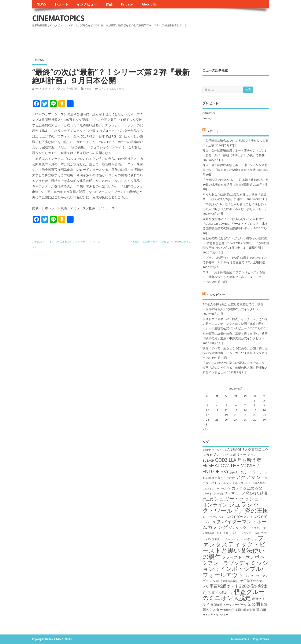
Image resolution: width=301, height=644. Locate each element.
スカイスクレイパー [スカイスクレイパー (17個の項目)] (214, 517)
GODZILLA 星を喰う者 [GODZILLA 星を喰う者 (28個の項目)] (238, 460)
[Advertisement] (188, 40)
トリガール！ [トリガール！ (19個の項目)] (228, 533)
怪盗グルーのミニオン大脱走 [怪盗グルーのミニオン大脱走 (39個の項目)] (233, 595)
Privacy (127, 4)
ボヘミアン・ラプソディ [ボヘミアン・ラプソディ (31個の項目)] (234, 560)
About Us (149, 4)
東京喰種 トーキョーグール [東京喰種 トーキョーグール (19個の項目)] (228, 605)
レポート (62, 4)
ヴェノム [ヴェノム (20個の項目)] (209, 581)
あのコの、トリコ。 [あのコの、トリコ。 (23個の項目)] (246, 472)
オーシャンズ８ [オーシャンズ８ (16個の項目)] (223, 489)
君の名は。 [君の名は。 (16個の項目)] (234, 581)
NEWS (41, 4)
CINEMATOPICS (58, 18)
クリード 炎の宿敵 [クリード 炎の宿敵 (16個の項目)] (213, 494)
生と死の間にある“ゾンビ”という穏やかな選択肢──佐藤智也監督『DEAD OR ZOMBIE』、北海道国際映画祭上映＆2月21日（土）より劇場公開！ (236, 243)
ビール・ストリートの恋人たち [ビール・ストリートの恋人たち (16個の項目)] (241, 539)
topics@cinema (44, 89)
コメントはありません (111, 89)
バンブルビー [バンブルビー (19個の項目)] (215, 539)
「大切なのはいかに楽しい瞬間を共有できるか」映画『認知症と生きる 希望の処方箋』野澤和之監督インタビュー (235, 368)
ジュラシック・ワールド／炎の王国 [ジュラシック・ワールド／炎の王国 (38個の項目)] (236, 507)
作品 (109, 4)
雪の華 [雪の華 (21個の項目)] (261, 610)
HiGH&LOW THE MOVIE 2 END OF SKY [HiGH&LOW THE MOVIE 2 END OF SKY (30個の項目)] (231, 468)
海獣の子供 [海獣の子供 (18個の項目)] (230, 610)
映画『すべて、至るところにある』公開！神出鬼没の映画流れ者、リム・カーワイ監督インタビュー (235, 353)
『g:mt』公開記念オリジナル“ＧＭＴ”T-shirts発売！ (159, 242)
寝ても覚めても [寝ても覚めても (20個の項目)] (223, 593)
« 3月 (206, 429)
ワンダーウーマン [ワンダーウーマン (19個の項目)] (256, 576)
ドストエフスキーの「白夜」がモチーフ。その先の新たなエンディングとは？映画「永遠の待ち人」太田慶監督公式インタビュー (235, 324)
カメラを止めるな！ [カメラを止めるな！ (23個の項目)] (249, 488)
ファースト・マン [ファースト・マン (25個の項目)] (238, 557)
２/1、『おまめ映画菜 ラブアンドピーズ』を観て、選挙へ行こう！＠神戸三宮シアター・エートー (235, 277)
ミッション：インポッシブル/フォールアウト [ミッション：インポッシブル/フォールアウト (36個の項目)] (235, 569)
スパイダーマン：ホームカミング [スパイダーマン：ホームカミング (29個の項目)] (235, 524)
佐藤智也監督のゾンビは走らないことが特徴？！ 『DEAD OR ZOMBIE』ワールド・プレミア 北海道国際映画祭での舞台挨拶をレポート (235, 224)
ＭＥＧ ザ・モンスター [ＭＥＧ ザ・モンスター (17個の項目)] (215, 614)
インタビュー (87, 4)
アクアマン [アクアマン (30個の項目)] (248, 477)
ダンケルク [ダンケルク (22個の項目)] (237, 528)
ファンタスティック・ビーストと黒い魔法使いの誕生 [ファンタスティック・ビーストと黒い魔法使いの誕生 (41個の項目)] (234, 547)
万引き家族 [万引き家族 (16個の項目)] (222, 581)
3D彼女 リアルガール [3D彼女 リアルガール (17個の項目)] (215, 450)
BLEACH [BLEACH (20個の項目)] (209, 460)
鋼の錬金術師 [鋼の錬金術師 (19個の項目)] (247, 610)
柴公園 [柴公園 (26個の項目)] (254, 604)
